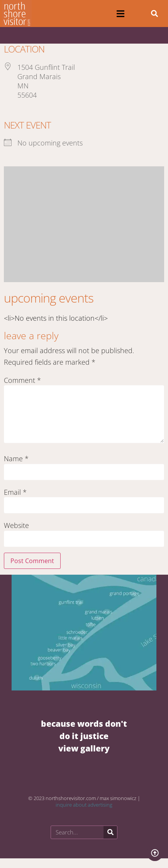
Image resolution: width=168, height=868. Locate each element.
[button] (121, 14)
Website (16, 525)
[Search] (110, 832)
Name (16, 459)
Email (15, 492)
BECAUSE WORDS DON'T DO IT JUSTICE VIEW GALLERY (84, 736)
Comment (22, 380)
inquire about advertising (84, 805)
